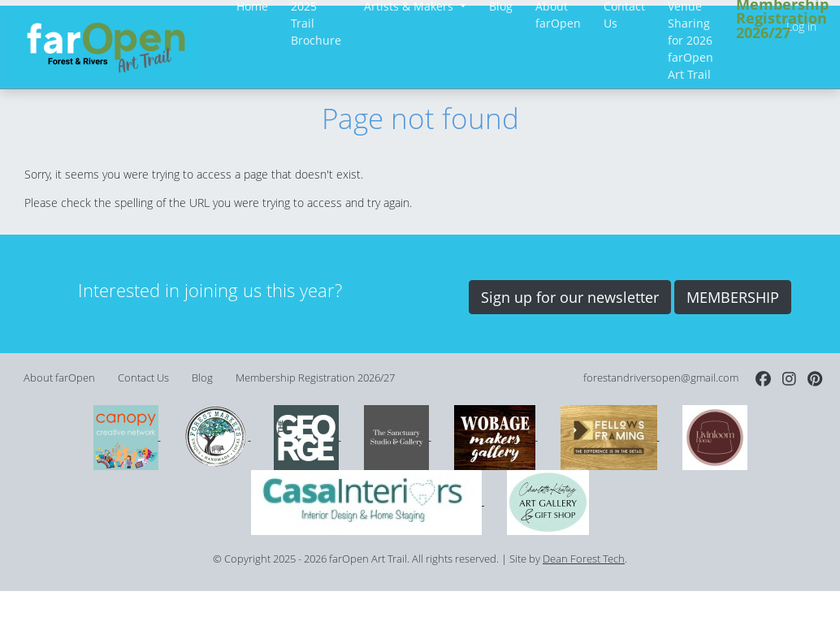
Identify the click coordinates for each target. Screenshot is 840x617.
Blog (202, 378)
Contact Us (143, 378)
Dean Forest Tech (584, 559)
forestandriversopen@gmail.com (661, 378)
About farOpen (59, 378)
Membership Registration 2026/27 (315, 378)
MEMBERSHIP (733, 297)
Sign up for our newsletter (570, 297)
